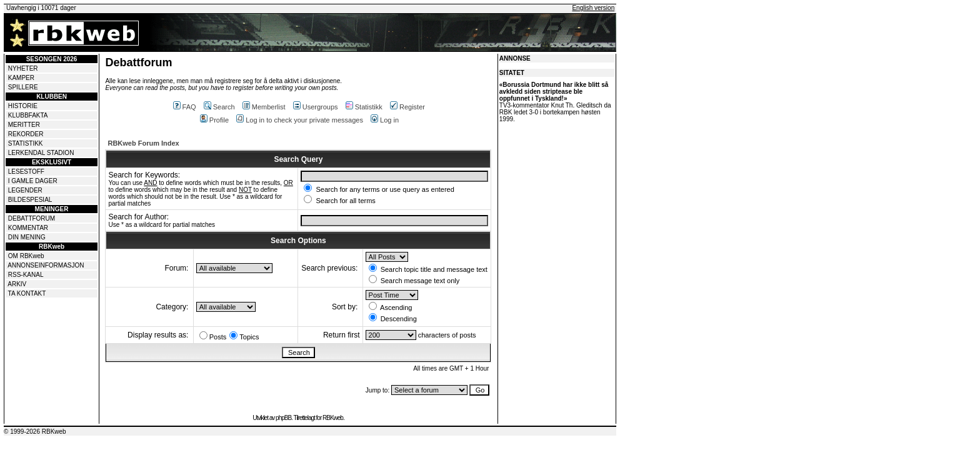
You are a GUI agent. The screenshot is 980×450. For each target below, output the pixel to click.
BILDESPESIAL (30, 200)
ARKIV (17, 284)
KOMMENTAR (28, 228)
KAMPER (21, 78)
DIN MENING (27, 237)
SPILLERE (23, 87)
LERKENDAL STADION (41, 153)
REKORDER (26, 134)
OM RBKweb (26, 256)
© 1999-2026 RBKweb (35, 432)
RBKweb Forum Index (143, 143)
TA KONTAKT (27, 293)
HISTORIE (23, 106)
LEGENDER (25, 190)
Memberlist (264, 107)
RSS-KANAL (26, 275)
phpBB (283, 418)
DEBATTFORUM (32, 218)
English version (593, 8)
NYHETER (23, 68)
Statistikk (364, 107)
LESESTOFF (26, 172)
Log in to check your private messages (300, 120)
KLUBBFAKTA (28, 115)
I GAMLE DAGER (33, 181)
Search (219, 107)
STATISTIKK (26, 143)
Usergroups (316, 107)
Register (407, 107)
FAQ (185, 107)
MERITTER (24, 125)
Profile (214, 120)
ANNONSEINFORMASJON (46, 265)
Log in (385, 120)
